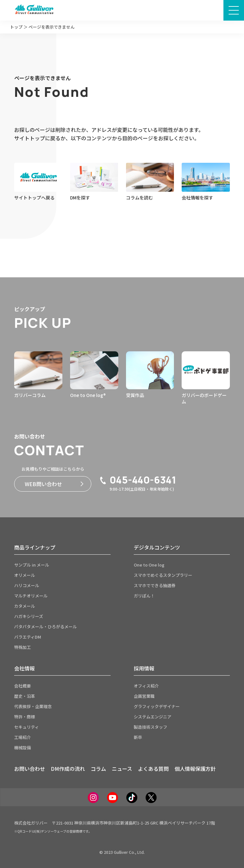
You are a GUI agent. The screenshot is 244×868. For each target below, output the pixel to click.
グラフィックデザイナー (157, 706)
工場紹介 (23, 737)
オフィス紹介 (146, 686)
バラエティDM (28, 637)
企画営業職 (144, 696)
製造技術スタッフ (150, 727)
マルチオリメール (31, 596)
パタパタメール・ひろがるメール (45, 627)
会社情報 (24, 668)
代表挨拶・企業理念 (33, 706)
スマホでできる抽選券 (155, 585)
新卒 (138, 737)
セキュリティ (27, 727)
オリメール (25, 575)
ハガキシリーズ (29, 616)
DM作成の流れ (68, 769)
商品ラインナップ (35, 547)
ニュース (122, 769)
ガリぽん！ (144, 596)
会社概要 (23, 686)
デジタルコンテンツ (157, 547)
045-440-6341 (138, 480)
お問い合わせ (30, 769)
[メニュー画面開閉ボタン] (234, 10)
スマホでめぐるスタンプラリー (163, 575)
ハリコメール (27, 585)
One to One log (149, 565)
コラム (98, 769)
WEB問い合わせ (54, 484)
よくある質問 (153, 769)
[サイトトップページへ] (34, 10)
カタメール (25, 606)
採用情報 (144, 668)
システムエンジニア (153, 717)
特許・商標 (25, 717)
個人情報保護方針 (195, 769)
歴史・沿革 (25, 696)
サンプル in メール (32, 565)
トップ (16, 27)
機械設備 (23, 748)
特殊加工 (23, 647)
